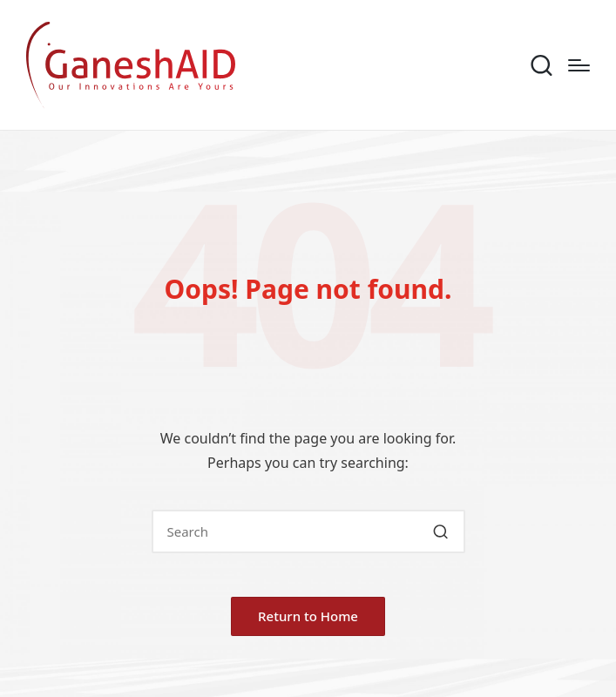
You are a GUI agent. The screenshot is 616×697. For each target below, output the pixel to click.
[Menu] (579, 65)
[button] (441, 531)
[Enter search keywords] (308, 531)
